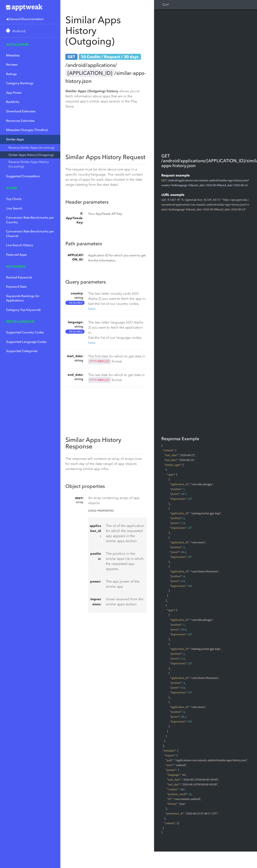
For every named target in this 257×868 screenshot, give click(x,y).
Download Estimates (21, 111)
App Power (14, 93)
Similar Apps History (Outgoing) (31, 155)
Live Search (14, 208)
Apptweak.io (30, 7)
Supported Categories (22, 351)
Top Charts (14, 199)
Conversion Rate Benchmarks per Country (30, 220)
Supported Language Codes (26, 342)
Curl (166, 4)
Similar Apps (15, 139)
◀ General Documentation (25, 19)
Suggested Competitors (23, 176)
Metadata (13, 55)
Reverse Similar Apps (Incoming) (31, 148)
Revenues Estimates (20, 121)
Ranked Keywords (19, 277)
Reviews (12, 65)
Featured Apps (16, 255)
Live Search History (20, 245)
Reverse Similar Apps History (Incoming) (29, 164)
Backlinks (13, 102)
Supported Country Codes (25, 332)
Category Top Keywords (23, 310)
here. (92, 309)
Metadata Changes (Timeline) (27, 130)
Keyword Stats (16, 287)
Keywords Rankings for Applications (23, 298)
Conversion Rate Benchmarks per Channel (30, 234)
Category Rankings (20, 83)
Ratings (11, 74)
